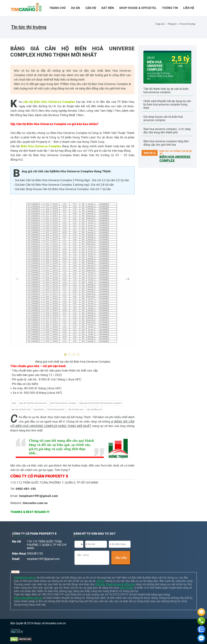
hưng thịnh (39, 410)
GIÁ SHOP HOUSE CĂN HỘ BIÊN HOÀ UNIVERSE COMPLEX (163, 118)
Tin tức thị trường (187, 24)
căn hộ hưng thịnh (56, 410)
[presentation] (17, 279)
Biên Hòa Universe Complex (41, 146)
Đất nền (108, 8)
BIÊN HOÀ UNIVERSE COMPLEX (155, 66)
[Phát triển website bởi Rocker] (17, 628)
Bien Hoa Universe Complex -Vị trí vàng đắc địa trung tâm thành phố (167, 131)
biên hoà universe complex (63, 403)
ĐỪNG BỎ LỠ (150, 153)
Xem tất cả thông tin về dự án (176, 155)
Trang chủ (160, 24)
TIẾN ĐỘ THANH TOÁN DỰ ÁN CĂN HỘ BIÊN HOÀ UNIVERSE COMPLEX (166, 91)
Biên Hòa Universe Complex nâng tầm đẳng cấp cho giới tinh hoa (166, 143)
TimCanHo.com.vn (25, 578)
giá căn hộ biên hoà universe (33, 403)
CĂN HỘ (91, 8)
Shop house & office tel (120, 584)
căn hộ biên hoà (76, 410)
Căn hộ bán (126, 588)
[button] (66, 355)
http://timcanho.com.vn (28, 598)
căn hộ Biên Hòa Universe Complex (49, 102)
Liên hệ (189, 8)
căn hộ (100, 581)
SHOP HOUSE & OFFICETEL (138, 8)
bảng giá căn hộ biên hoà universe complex (100, 403)
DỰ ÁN (76, 8)
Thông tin (170, 8)
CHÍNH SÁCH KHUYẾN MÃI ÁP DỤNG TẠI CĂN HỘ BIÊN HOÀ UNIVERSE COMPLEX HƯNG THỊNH (167, 104)
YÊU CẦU (121, 558)
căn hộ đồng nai (94, 410)
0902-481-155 (26, 489)
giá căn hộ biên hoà (21, 410)
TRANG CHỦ (57, 8)
